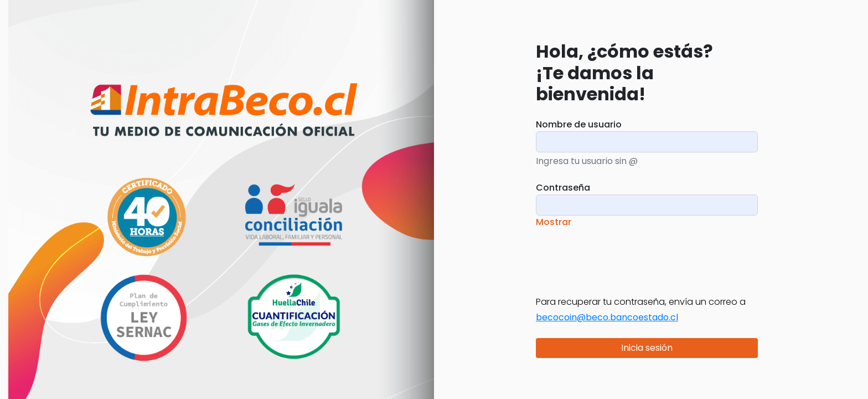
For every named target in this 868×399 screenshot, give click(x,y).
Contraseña (563, 188)
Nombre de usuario (579, 124)
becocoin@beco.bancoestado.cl (607, 317)
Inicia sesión (647, 348)
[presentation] (620, 255)
